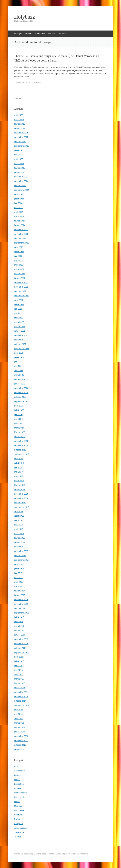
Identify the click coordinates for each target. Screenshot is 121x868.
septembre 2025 (22, 146)
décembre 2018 (21, 494)
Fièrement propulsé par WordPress (30, 854)
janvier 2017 (20, 595)
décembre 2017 (21, 547)
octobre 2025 (20, 141)
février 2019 (20, 485)
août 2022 (19, 300)
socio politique (21, 828)
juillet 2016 (19, 617)
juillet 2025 (19, 150)
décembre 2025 (21, 133)
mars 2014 (19, 723)
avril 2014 (19, 718)
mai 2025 (18, 155)
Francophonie (20, 793)
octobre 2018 (20, 503)
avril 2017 (19, 582)
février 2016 (20, 630)
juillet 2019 (19, 463)
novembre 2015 (21, 644)
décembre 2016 (21, 600)
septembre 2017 (22, 560)
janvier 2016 (20, 635)
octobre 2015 (20, 648)
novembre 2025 (21, 137)
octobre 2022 (20, 291)
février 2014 (20, 727)
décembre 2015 (21, 639)
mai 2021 (18, 366)
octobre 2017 (20, 556)
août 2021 (19, 353)
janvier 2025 (20, 172)
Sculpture (19, 824)
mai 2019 (18, 472)
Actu (16, 766)
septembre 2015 (22, 652)
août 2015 (19, 657)
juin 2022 (18, 309)
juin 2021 (18, 362)
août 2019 (19, 459)
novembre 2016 (21, 604)
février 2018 (20, 538)
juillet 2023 (19, 252)
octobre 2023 (20, 238)
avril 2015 (19, 674)
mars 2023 (19, 269)
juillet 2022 (19, 304)
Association (19, 771)
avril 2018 (19, 529)
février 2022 (20, 326)
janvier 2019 (20, 489)
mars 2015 (19, 679)
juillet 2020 (19, 410)
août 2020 (19, 406)
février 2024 (20, 221)
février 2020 (20, 432)
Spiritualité (40, 34)
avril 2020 (19, 423)
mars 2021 (19, 375)
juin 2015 (18, 666)
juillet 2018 (19, 516)
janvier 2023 (20, 278)
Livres (17, 802)
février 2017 (20, 591)
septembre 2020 (22, 401)
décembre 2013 (21, 736)
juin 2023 (18, 256)
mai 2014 (18, 714)
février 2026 (20, 124)
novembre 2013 (21, 741)
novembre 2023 (21, 234)
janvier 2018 (20, 542)
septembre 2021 (22, 349)
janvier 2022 (20, 331)
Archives (62, 34)
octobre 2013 (20, 745)
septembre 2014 (22, 705)
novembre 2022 (21, 287)
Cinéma (18, 775)
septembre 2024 (22, 190)
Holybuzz (25, 17)
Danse (17, 780)
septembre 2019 (22, 454)
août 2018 (19, 511)
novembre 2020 (21, 393)
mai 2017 (18, 578)
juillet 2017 (19, 569)
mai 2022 (18, 313)
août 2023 (19, 247)
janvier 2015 (20, 688)
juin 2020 (18, 415)
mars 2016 (19, 626)
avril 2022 (19, 318)
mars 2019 (19, 481)
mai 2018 (18, 525)
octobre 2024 (20, 186)
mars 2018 (19, 533)
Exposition (19, 784)
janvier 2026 (20, 128)
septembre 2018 (22, 507)
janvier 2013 (20, 749)
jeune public (20, 797)
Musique (18, 34)
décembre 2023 (21, 230)
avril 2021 (19, 371)
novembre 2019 (21, 445)
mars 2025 (19, 164)
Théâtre (29, 34)
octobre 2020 (20, 397)
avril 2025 (19, 159)
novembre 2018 (21, 498)
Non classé (19, 810)
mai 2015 (18, 670)
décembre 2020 (21, 388)
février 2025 (20, 168)
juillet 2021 (19, 357)
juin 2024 (18, 203)
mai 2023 (18, 260)
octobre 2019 (20, 450)
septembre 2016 (22, 613)
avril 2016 (19, 622)
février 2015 (20, 683)
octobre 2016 (20, 608)
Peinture (18, 815)
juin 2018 (18, 520)
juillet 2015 (19, 661)
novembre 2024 (21, 181)
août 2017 (19, 564)
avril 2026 (19, 115)
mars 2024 (19, 216)
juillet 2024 (19, 199)
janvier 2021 (20, 384)
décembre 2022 (21, 282)
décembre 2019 (21, 441)
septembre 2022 (22, 296)
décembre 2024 (21, 177)
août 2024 (19, 194)
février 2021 (20, 379)
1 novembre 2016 (22, 82)
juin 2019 (18, 467)
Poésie (17, 819)
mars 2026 (19, 119)
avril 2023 (19, 265)
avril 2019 (19, 476)
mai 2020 (18, 419)
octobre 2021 (20, 344)
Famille (51, 34)
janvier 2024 (20, 225)
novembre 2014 (21, 696)
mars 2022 (19, 322)
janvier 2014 (20, 732)
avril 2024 (19, 212)
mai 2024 (18, 208)
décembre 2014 (21, 692)
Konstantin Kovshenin (78, 854)
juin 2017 (18, 573)
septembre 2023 (22, 243)
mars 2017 (19, 586)
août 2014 (19, 710)
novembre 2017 (21, 551)
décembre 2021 (21, 335)
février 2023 (20, 274)
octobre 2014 (20, 701)
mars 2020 (19, 428)
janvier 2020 (20, 437)
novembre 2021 (21, 340)
